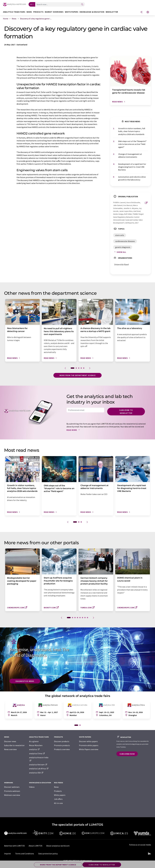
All (31, 4)
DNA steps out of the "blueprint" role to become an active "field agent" (132, 144)
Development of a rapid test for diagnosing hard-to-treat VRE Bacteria (132, 167)
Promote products (62, 745)
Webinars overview (12, 795)
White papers (60, 795)
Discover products (62, 741)
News (56, 787)
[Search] (82, 5)
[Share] (141, 12)
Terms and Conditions (25, 854)
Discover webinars (12, 787)
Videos (32, 787)
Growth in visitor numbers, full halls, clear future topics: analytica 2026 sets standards (132, 131)
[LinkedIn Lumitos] (149, 854)
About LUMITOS (36, 846)
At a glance (34, 741)
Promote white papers (89, 745)
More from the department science (77, 375)
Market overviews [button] (54, 12)
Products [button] (38, 12)
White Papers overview (89, 749)
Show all (120, 252)
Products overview (62, 749)
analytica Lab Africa (39, 769)
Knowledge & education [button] (92, 12)
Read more (74, 430)
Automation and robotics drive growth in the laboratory (132, 178)
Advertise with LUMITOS (14, 846)
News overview (10, 749)
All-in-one (58, 803)
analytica (34, 749)
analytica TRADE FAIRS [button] (14, 12)
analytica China (37, 753)
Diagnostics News (25, 681)
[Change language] (148, 12)
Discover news (10, 741)
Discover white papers (88, 741)
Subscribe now (127, 754)
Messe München (36, 745)
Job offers (58, 799)
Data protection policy (48, 854)
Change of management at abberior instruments (130, 155)
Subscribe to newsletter (126, 412)
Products (58, 791)
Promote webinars (12, 791)
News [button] (29, 12)
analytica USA (36, 773)
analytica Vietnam (38, 765)
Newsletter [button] (112, 12)
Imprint (7, 854)
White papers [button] (72, 12)
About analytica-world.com (58, 846)
